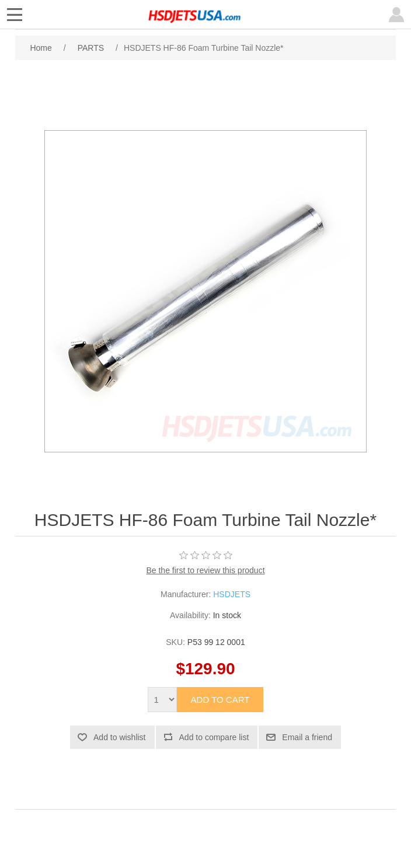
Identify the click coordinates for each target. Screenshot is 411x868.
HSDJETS (232, 594)
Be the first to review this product (205, 570)
